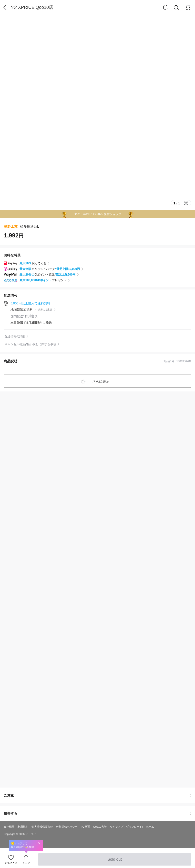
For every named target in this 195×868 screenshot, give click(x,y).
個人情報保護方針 (42, 827)
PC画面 (85, 827)
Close (39, 843)
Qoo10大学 (100, 827)
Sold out (115, 861)
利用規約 (23, 827)
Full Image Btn (186, 203)
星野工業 (11, 226)
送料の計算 (45, 310)
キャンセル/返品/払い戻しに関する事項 (30, 344)
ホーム (150, 827)
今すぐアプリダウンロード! (126, 827)
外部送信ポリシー (67, 827)
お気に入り (11, 863)
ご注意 (97, 795)
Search (176, 8)
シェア (26, 863)
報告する (97, 813)
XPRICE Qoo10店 (36, 7)
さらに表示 (101, 381)
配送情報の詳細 (15, 336)
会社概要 (9, 827)
